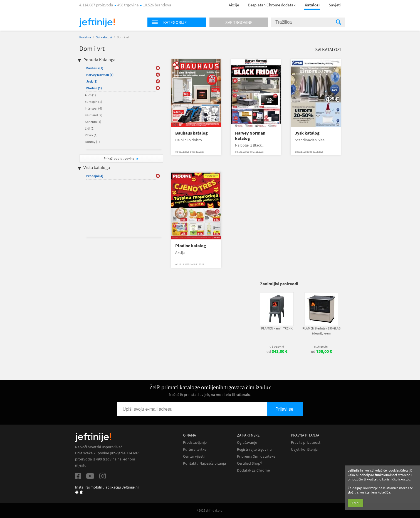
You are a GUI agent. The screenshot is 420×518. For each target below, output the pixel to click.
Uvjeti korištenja (304, 449)
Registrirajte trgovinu (254, 449)
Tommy (92, 142)
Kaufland (94, 115)
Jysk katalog (307, 133)
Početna (85, 37)
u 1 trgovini (277, 346)
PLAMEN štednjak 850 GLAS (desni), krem (321, 331)
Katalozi (312, 5)
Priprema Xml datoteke (256, 456)
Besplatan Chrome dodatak (272, 5)
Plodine (94, 88)
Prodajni (95, 176)
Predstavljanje (195, 443)
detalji (407, 470)
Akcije (234, 5)
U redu (355, 503)
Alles (90, 95)
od (277, 351)
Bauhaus (95, 68)
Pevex (91, 135)
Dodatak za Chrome (253, 470)
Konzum (93, 122)
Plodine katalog (191, 246)
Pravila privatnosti (306, 443)
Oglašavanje (247, 443)
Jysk (92, 81)
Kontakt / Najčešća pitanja (204, 463)
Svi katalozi (104, 37)
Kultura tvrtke (195, 449)
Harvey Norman (100, 75)
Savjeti (335, 5)
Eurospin (93, 102)
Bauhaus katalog (192, 133)
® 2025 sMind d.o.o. (210, 510)
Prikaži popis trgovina (119, 158)
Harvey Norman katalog (250, 136)
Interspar (93, 108)
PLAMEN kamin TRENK (277, 328)
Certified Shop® (249, 463)
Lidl (90, 128)
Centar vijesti (194, 456)
